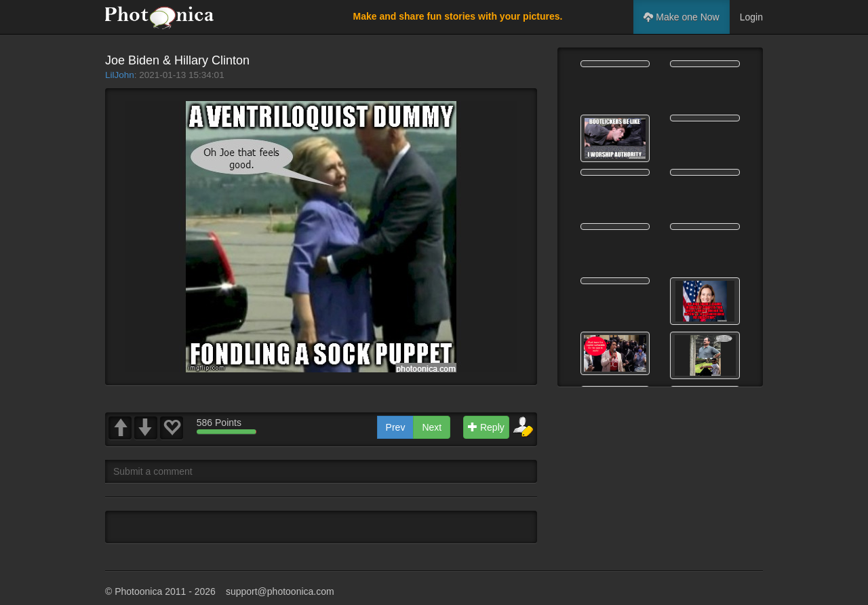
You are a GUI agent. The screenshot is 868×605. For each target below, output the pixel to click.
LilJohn (120, 75)
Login (751, 17)
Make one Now (681, 17)
